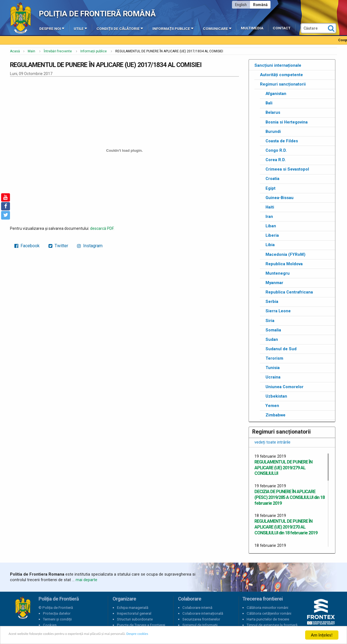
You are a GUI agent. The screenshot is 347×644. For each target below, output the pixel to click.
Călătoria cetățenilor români (269, 613)
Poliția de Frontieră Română (97, 14)
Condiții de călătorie (120, 28)
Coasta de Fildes (282, 141)
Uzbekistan (276, 396)
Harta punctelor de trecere (268, 619)
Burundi (273, 132)
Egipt (271, 188)
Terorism (274, 358)
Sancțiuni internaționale (278, 65)
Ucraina (273, 377)
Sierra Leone (278, 311)
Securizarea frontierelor (201, 619)
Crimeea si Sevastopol (287, 169)
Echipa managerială (133, 608)
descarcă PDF (102, 228)
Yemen (272, 406)
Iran (269, 217)
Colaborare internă (197, 608)
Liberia (272, 235)
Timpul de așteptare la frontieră (272, 625)
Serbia (272, 302)
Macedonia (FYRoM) (285, 254)
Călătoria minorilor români (267, 608)
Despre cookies (180, 635)
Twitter (58, 246)
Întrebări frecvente (58, 51)
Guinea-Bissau (280, 198)
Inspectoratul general (134, 613)
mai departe (86, 580)
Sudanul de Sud (281, 349)
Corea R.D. (276, 160)
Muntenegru (278, 273)
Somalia (273, 330)
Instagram (90, 246)
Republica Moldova (284, 264)
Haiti (270, 207)
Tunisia (273, 368)
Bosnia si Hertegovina (287, 122)
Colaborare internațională (203, 613)
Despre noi (52, 28)
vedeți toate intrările (272, 442)
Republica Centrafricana (289, 292)
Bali (269, 103)
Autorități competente (281, 75)
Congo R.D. (276, 150)
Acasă (15, 51)
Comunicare (217, 28)
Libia (270, 245)
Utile (80, 28)
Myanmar (274, 283)
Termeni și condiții (57, 619)
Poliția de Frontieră (23, 608)
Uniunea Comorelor (285, 387)
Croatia (272, 179)
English (241, 5)
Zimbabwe (275, 415)
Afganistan (276, 94)
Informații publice (173, 28)
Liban (271, 226)
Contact (282, 28)
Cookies (50, 625)
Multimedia (252, 28)
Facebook (27, 246)
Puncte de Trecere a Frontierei (141, 625)
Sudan (272, 339)
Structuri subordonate (135, 619)
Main (31, 51)
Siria (270, 321)
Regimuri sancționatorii (283, 84)
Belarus (273, 112)
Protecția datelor (57, 613)
